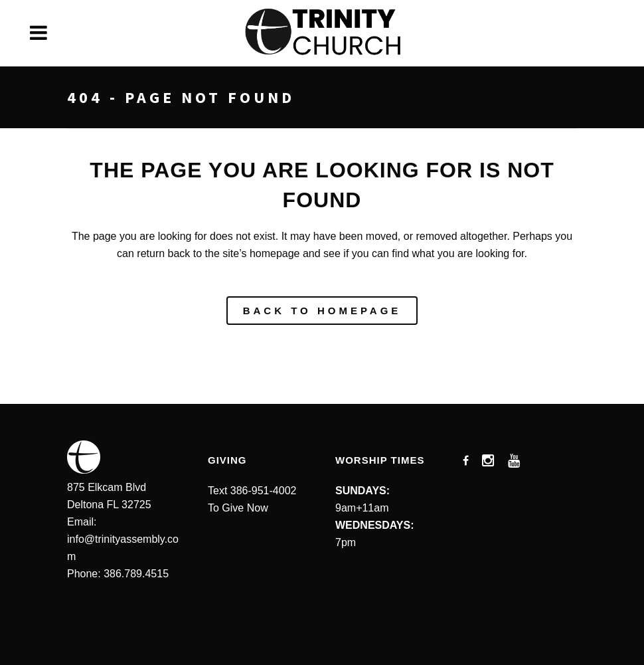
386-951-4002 (264, 491)
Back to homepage (322, 311)
